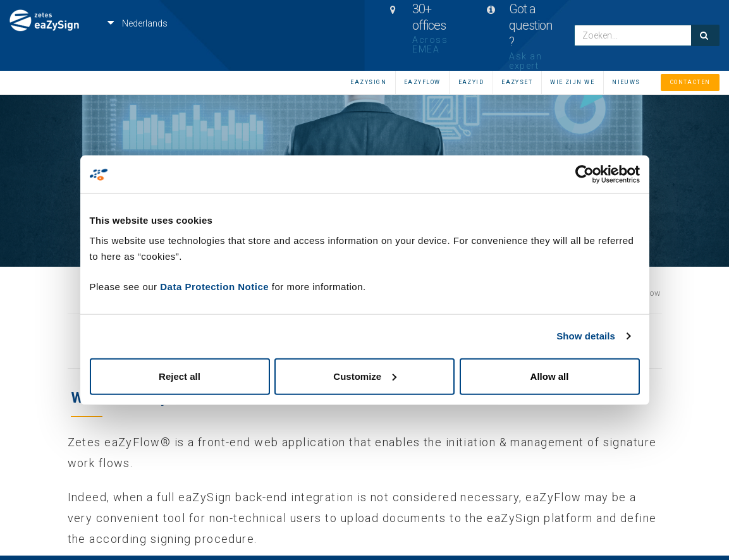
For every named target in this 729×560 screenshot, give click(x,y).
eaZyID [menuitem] (471, 82)
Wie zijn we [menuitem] (572, 82)
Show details (586, 336)
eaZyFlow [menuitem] (422, 82)
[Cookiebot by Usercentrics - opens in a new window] (585, 174)
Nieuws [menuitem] (626, 82)
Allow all (550, 376)
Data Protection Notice (214, 286)
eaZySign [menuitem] (368, 82)
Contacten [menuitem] (690, 82)
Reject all (180, 376)
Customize (365, 376)
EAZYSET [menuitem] (517, 82)
